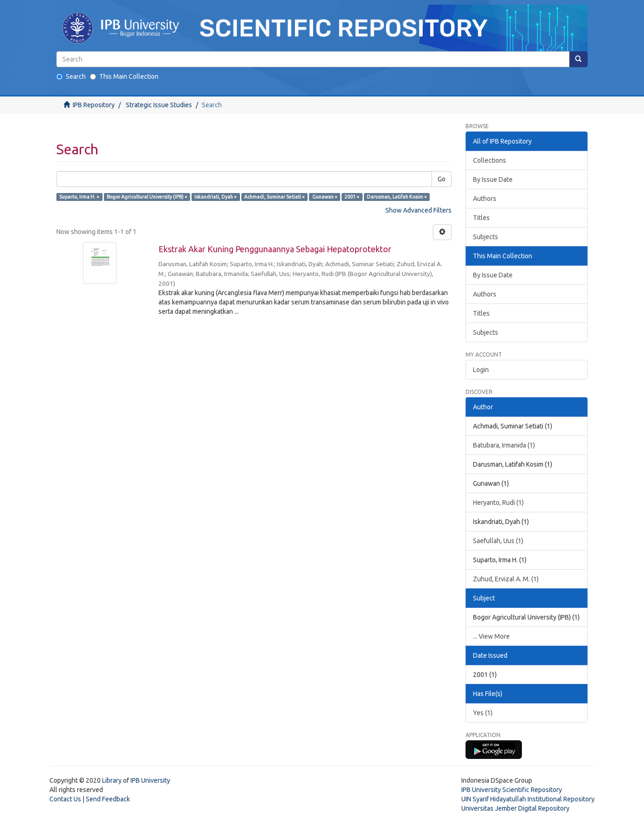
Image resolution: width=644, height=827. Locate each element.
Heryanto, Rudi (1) (498, 503)
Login (481, 370)
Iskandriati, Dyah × (216, 197)
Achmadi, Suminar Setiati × (274, 197)
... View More (491, 636)
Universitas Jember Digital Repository (515, 808)
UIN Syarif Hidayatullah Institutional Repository (528, 799)
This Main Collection (124, 76)
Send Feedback (108, 799)
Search (71, 76)
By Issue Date (493, 179)
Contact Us (65, 799)
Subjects (486, 237)
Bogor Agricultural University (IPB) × (147, 197)
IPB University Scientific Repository (512, 790)
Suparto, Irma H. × (79, 197)
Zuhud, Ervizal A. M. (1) (506, 579)
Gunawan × (325, 197)
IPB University (150, 780)
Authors (485, 199)
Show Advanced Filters (418, 210)
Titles (481, 218)
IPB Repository (94, 105)
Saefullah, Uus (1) (498, 541)
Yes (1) (483, 713)
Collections (490, 160)
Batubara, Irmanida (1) (504, 445)
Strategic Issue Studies (159, 105)
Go (442, 179)
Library (112, 780)
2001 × (352, 197)
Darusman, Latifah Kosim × (397, 197)
